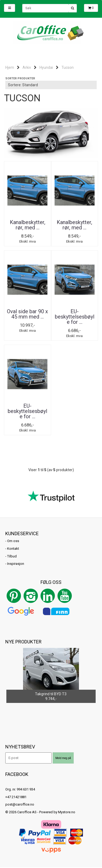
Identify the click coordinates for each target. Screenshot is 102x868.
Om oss (13, 541)
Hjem (10, 67)
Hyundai (46, 67)
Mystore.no (67, 812)
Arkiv (27, 67)
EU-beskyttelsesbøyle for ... (75, 317)
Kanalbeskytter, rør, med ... (28, 225)
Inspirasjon (16, 564)
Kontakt (13, 549)
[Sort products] (51, 85)
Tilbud (12, 556)
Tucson (68, 67)
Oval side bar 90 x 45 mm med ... (27, 314)
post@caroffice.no (20, 804)
